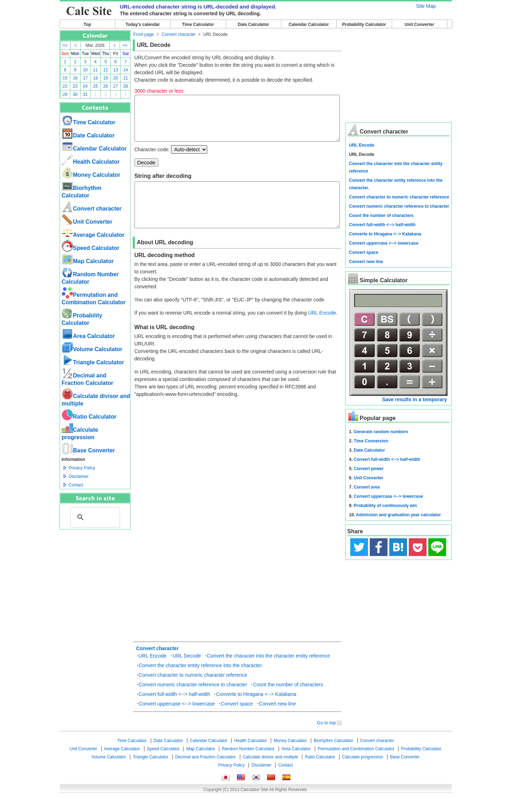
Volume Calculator (92, 349)
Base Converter (88, 450)
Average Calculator (93, 235)
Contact (76, 485)
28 (125, 86)
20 (116, 78)
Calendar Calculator (309, 24)
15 (65, 78)
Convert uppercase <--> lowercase (177, 721)
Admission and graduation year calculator (398, 515)
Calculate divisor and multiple (270, 774)
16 (75, 78)
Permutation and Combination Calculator (356, 766)
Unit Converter (419, 24)
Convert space (237, 721)
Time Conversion (371, 441)
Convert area (367, 487)
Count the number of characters (288, 702)
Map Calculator (88, 261)
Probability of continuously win (385, 506)
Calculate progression (363, 774)
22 (65, 86)
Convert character (92, 209)
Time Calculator (198, 24)
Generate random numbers (381, 432)
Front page (144, 34)
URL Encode (322, 330)
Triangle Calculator (93, 362)
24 (85, 86)
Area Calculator (88, 336)
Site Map (426, 6)
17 (85, 78)
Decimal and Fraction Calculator (206, 774)
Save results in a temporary (415, 399)
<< (65, 45)
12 (106, 70)
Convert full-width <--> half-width (175, 711)
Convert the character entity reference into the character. (201, 682)
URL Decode (187, 673)
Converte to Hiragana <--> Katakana (256, 711)
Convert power (369, 469)
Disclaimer (79, 476)
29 (65, 94)
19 (106, 78)
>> (125, 45)
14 (125, 70)
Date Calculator (253, 24)
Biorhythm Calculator (333, 758)
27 (116, 86)
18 (95, 78)
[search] (94, 517)
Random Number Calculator (248, 766)
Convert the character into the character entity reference (268, 673)
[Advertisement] (95, 569)
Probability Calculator (364, 24)
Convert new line (278, 721)
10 (85, 70)
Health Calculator (91, 162)
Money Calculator (91, 175)
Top (87, 24)
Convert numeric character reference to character (193, 702)
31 (85, 94)
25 (95, 86)
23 (75, 86)
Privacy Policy (82, 468)
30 (75, 94)
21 (125, 78)
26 (106, 86)
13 (116, 70)
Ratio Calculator (89, 417)
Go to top (326, 740)
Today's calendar (143, 24)
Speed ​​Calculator (91, 248)
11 (95, 70)
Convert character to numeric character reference (193, 692)
